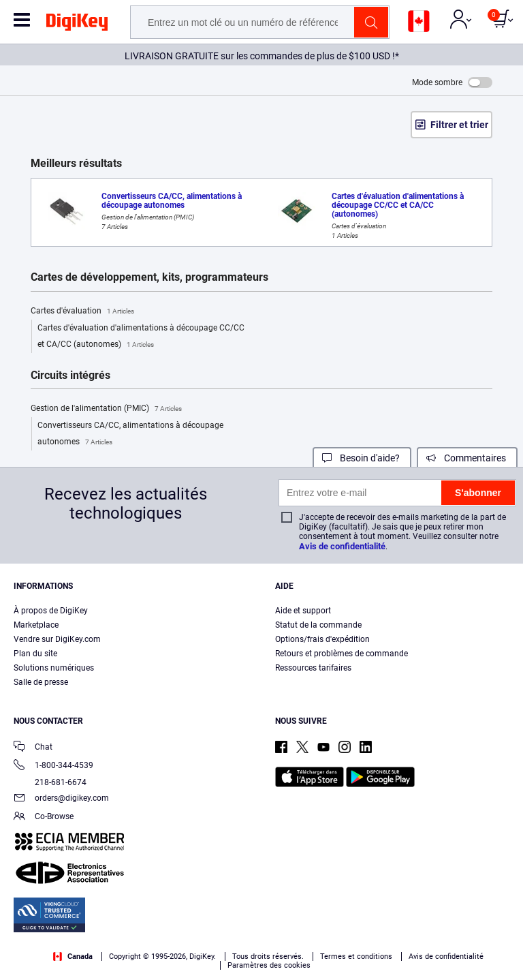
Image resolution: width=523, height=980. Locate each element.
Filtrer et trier (459, 125)
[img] (77, 25)
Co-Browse (44, 817)
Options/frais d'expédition (322, 639)
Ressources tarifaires (313, 668)
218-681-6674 (50, 782)
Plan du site (35, 654)
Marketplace (36, 625)
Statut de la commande (318, 625)
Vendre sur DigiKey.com (57, 639)
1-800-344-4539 (53, 766)
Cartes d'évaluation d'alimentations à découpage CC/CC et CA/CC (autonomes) (141, 338)
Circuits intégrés (70, 376)
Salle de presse (41, 682)
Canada (73, 956)
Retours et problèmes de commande (342, 654)
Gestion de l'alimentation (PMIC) (106, 409)
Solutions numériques (54, 668)
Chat (33, 748)
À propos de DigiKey (51, 611)
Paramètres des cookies (269, 965)
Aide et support (303, 611)
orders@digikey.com (61, 799)
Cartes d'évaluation (82, 311)
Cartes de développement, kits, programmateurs (149, 277)
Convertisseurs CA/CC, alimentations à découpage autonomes (130, 435)
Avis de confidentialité (342, 546)
